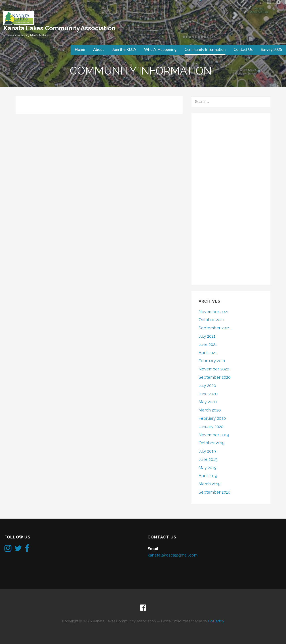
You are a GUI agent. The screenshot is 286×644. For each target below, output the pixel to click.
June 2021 (208, 344)
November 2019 (214, 435)
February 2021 (212, 361)
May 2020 (208, 402)
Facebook (143, 608)
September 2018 (214, 492)
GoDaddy (216, 621)
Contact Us (243, 49)
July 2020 (207, 385)
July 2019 (207, 451)
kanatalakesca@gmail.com (172, 555)
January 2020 (211, 427)
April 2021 (208, 353)
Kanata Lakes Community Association (59, 28)
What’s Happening (160, 49)
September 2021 (214, 328)
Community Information (205, 49)
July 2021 (207, 336)
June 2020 (208, 394)
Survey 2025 (271, 49)
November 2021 (214, 312)
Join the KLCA (124, 49)
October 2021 (211, 320)
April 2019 (208, 476)
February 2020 (212, 418)
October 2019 (212, 443)
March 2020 (210, 410)
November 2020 (214, 369)
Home (80, 49)
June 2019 (208, 459)
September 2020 (215, 377)
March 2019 (210, 484)
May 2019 (208, 468)
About (99, 49)
